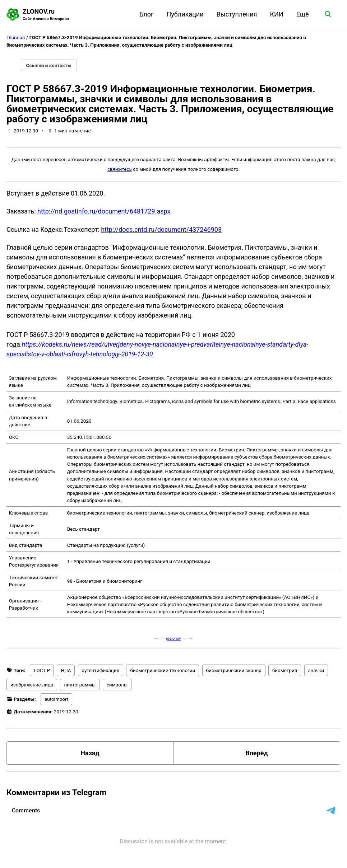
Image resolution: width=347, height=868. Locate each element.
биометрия (285, 670)
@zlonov (173, 639)
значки (316, 670)
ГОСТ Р (42, 670)
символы (117, 685)
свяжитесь (120, 169)
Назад (90, 753)
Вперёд (257, 753)
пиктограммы (80, 685)
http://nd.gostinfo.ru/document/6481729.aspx (104, 211)
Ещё (303, 14)
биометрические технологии (163, 670)
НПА (66, 670)
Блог (147, 14)
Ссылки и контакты (49, 65)
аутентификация (101, 670)
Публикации (185, 14)
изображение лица (32, 685)
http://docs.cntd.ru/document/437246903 (161, 229)
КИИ (276, 14)
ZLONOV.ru (46, 15)
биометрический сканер (234, 670)
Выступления (237, 14)
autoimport (57, 699)
